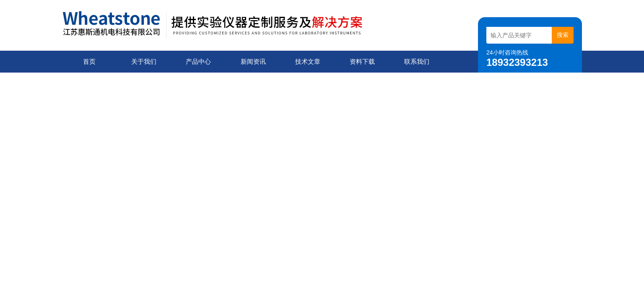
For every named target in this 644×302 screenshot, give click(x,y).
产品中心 (198, 61)
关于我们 (144, 61)
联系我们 (417, 61)
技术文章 (308, 61)
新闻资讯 (253, 61)
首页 (89, 61)
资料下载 (362, 61)
